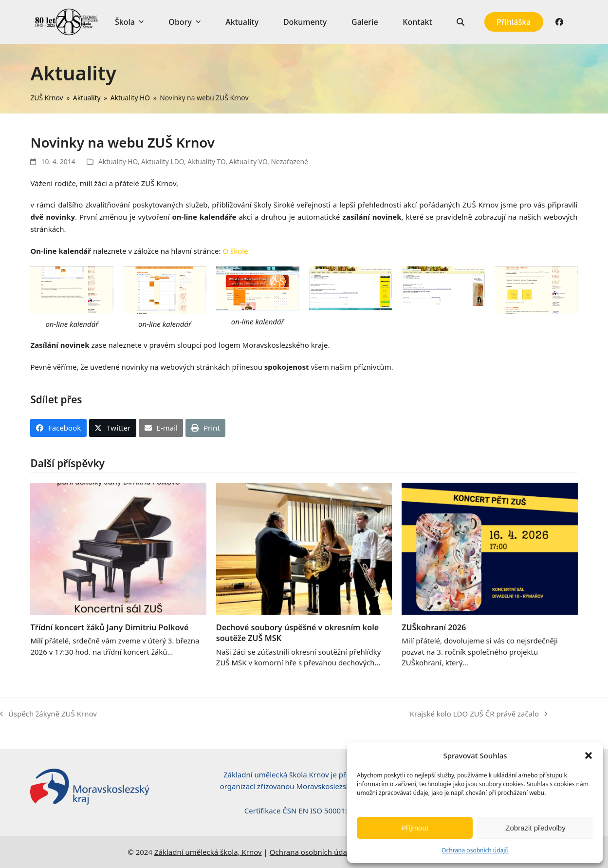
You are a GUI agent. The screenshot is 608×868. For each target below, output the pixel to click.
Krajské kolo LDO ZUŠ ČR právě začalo (479, 714)
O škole (235, 251)
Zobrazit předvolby (535, 828)
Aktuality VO (249, 161)
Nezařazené (290, 161)
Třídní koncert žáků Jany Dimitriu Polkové (109, 627)
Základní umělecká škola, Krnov (208, 852)
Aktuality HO (118, 161)
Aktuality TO (206, 161)
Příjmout (415, 828)
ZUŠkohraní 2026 (434, 627)
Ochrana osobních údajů (475, 850)
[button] (589, 755)
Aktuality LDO (163, 161)
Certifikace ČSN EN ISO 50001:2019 (304, 811)
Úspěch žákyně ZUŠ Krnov (48, 714)
